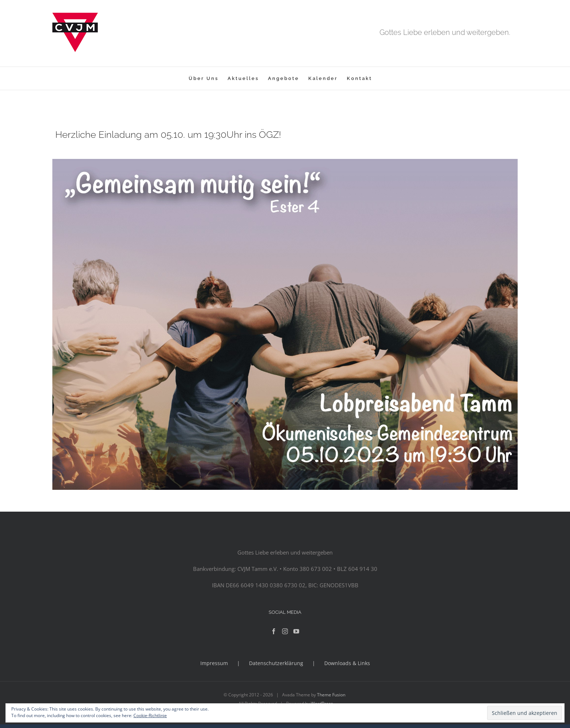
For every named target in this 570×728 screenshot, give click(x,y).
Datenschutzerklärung (276, 663)
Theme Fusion (331, 695)
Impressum (214, 663)
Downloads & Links (347, 663)
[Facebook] (274, 631)
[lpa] (285, 161)
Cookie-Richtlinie (150, 715)
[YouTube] (296, 631)
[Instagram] (285, 631)
